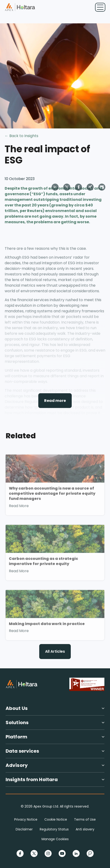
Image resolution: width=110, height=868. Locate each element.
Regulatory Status (54, 829)
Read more (55, 401)
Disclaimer (24, 829)
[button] (55, 710)
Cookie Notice (56, 819)
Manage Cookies (55, 839)
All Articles (55, 651)
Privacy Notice (26, 819)
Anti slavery (85, 829)
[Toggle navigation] (100, 7)
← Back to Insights (21, 136)
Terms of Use (85, 819)
